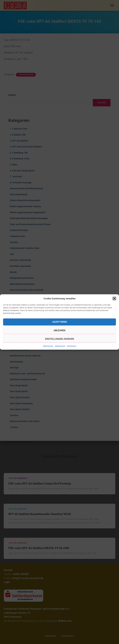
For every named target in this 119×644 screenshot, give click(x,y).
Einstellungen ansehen (60, 339)
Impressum (72, 346)
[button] (114, 298)
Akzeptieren (60, 322)
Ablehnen (59, 330)
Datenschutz (48, 346)
